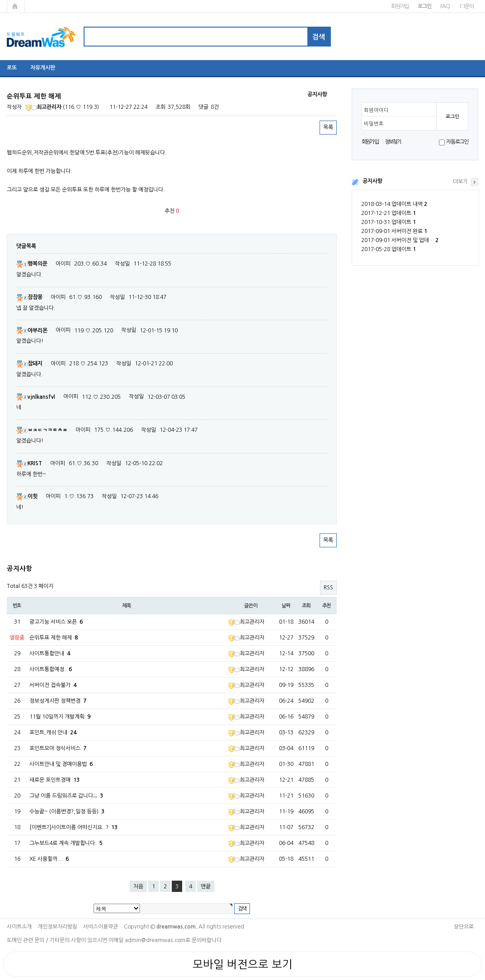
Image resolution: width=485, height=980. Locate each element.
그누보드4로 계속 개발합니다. (66, 843)
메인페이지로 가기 (16, 6)
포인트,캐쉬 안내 (53, 733)
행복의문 (32, 264)
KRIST (29, 463)
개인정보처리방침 (57, 927)
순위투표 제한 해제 (54, 638)
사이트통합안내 (50, 653)
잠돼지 (29, 364)
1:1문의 (466, 6)
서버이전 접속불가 (53, 685)
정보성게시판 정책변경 (58, 701)
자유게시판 (43, 68)
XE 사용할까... (49, 859)
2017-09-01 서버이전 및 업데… (400, 240)
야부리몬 (32, 331)
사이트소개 (19, 927)
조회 (306, 606)
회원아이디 (376, 110)
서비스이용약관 (101, 927)
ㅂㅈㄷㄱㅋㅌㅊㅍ (42, 430)
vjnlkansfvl (36, 397)
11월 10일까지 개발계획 (60, 717)
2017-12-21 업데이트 (388, 213)
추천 (327, 606)
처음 (138, 887)
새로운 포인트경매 (54, 780)
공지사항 (372, 181)
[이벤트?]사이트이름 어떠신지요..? (73, 827)
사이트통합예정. (51, 669)
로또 (12, 68)
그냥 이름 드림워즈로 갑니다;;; (66, 796)
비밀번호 (374, 124)
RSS (328, 588)
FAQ (445, 6)
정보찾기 (393, 142)
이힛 (27, 496)
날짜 (286, 606)
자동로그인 (457, 142)
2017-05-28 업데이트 (388, 249)
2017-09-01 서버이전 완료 (394, 231)
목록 (328, 127)
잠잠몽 (29, 297)
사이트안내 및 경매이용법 (61, 764)
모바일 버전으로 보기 (242, 964)
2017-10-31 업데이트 (388, 222)
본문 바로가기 (0, 0)
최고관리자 (43, 107)
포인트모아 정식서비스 (58, 748)
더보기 (460, 182)
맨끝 (206, 887)
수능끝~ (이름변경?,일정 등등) (67, 812)
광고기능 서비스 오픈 (56, 622)
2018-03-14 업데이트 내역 (394, 204)
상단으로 (464, 927)
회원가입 (400, 6)
